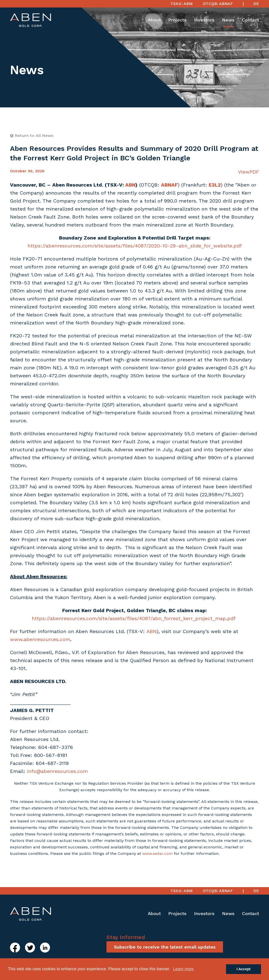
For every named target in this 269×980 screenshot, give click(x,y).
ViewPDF (248, 172)
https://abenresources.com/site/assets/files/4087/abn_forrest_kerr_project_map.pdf (134, 618)
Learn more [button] (183, 969)
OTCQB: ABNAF (218, 4)
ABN (152, 631)
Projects (177, 20)
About (154, 20)
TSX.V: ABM (182, 4)
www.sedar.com (157, 854)
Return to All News (32, 135)
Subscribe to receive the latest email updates (165, 947)
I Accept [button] (243, 969)
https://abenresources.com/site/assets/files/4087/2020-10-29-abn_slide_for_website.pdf (135, 246)
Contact (250, 20)
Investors (204, 20)
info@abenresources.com (57, 771)
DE (256, 4)
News (228, 20)
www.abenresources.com (40, 639)
